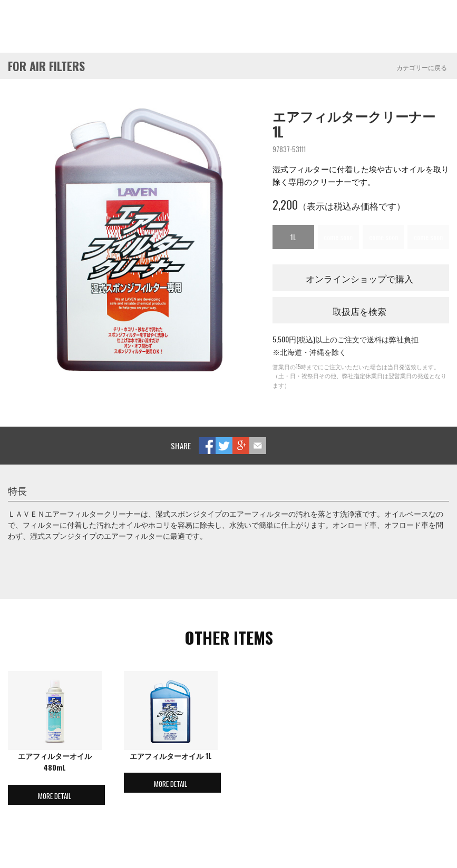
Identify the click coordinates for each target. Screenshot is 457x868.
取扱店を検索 (359, 311)
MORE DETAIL (55, 796)
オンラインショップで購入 (359, 278)
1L (293, 237)
